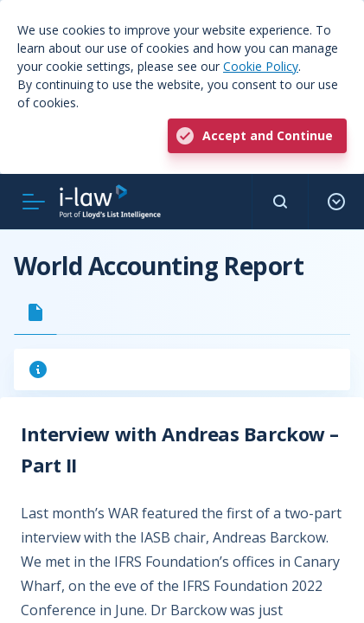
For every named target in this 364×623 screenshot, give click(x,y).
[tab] (35, 312)
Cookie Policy (261, 66)
